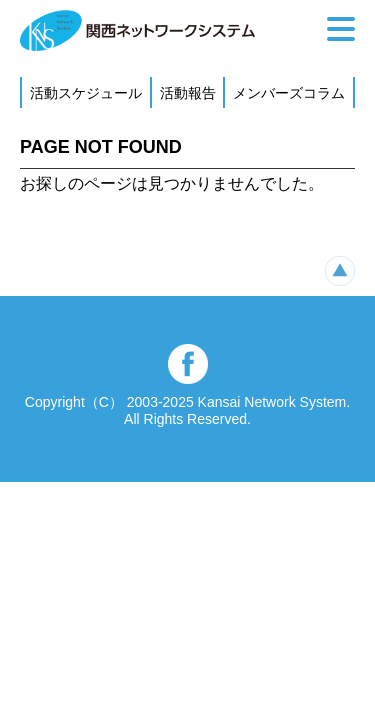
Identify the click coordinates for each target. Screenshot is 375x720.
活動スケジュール (86, 93)
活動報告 (188, 93)
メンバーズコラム (289, 93)
